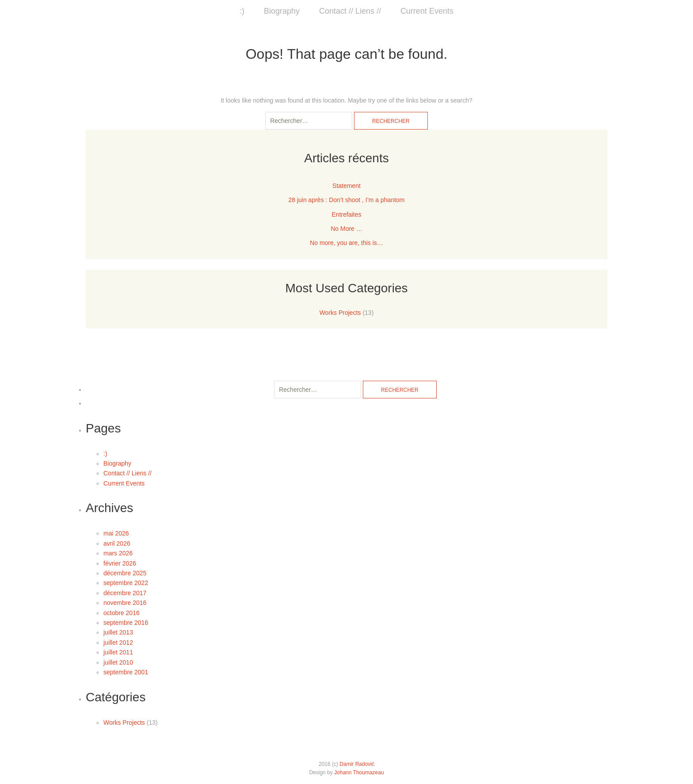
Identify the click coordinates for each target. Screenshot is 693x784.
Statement (346, 186)
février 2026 (120, 563)
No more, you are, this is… (346, 243)
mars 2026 (118, 553)
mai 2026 (116, 533)
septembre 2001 (126, 672)
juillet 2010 (118, 662)
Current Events (427, 11)
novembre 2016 (125, 603)
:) (242, 11)
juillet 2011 (118, 652)
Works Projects (340, 313)
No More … (346, 229)
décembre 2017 (125, 593)
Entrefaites (347, 214)
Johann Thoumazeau (359, 773)
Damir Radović (357, 764)
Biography (282, 11)
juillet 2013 (118, 632)
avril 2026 (117, 543)
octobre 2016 (122, 613)
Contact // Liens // (350, 11)
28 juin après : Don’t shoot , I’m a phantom (346, 200)
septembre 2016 (126, 623)
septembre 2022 (126, 583)
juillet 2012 (118, 642)
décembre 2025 (125, 573)
